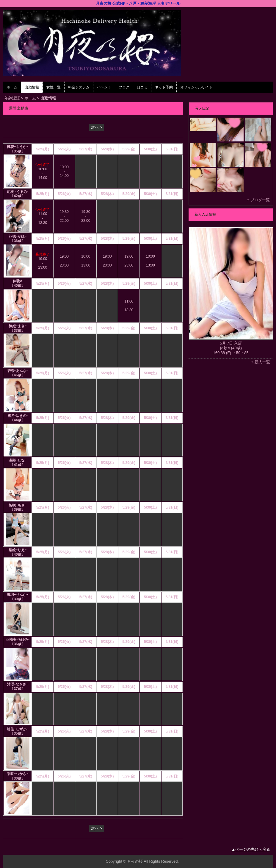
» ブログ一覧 (258, 200)
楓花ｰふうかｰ (18, 147)
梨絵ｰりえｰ (18, 550)
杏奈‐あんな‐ (18, 371)
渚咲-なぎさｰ (18, 684)
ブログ (124, 87)
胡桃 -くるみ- (17, 192)
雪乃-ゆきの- (18, 416)
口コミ (142, 87)
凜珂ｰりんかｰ (18, 595)
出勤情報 (32, 87)
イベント (104, 87)
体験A (18, 281)
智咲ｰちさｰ (18, 505)
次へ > (97, 127)
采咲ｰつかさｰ (18, 774)
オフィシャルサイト (196, 87)
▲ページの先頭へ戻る (251, 849)
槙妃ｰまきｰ (18, 326)
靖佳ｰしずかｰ (18, 729)
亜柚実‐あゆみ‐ (18, 640)
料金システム (79, 87)
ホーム (12, 87)
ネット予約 (164, 87)
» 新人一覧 (261, 362)
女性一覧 (54, 87)
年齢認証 (12, 98)
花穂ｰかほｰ (18, 236)
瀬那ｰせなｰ (18, 460)
